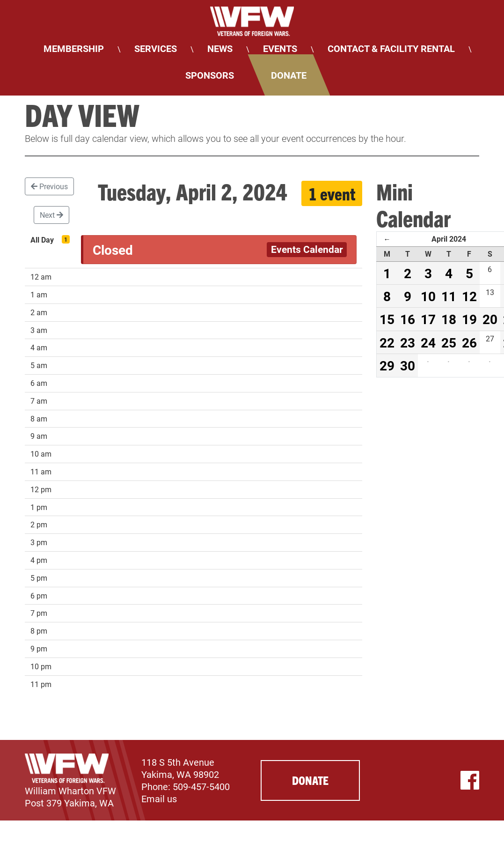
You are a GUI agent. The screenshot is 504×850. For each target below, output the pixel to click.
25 (449, 342)
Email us (159, 798)
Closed (113, 250)
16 (408, 319)
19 (469, 319)
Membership (74, 48)
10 (428, 296)
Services (156, 48)
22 (387, 342)
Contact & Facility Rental (391, 48)
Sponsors (210, 75)
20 (490, 319)
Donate (289, 75)
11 (449, 296)
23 (408, 342)
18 (449, 319)
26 (469, 342)
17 (428, 319)
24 (428, 342)
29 (387, 365)
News (220, 48)
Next (51, 215)
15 (387, 319)
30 (408, 365)
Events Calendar (307, 249)
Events (280, 48)
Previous (49, 186)
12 (469, 296)
